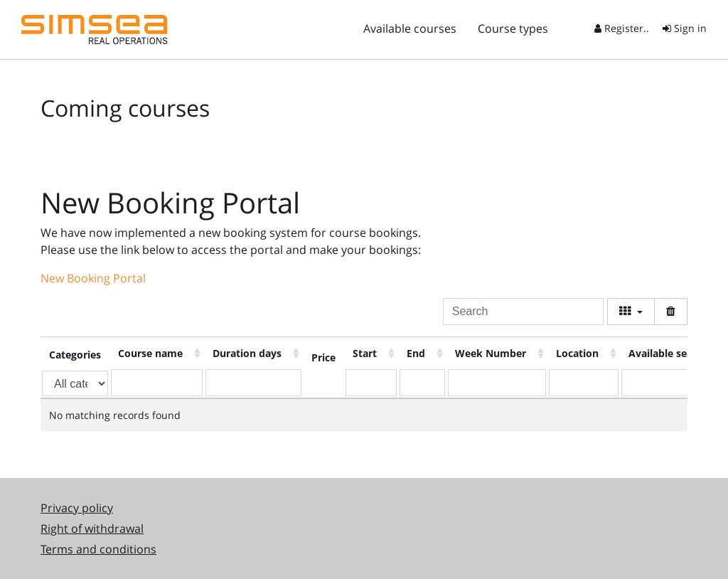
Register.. (622, 28)
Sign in (685, 28)
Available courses (410, 28)
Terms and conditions (98, 549)
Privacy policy (77, 508)
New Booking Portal (93, 278)
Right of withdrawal (92, 528)
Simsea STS (95, 30)
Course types (513, 28)
